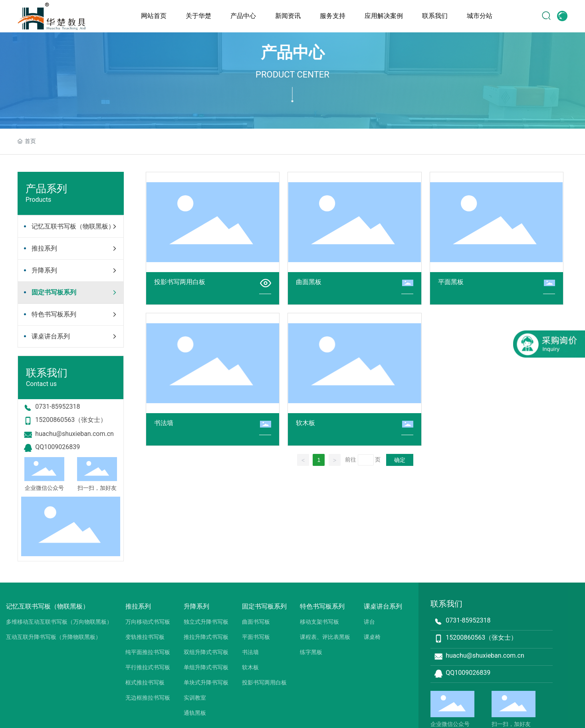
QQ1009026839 (58, 447)
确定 (400, 460)
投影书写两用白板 (180, 282)
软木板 (305, 423)
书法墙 (164, 423)
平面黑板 (451, 282)
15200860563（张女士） (71, 420)
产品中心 (293, 53)
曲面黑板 (309, 282)
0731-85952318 (58, 407)
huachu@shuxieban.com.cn (74, 434)
